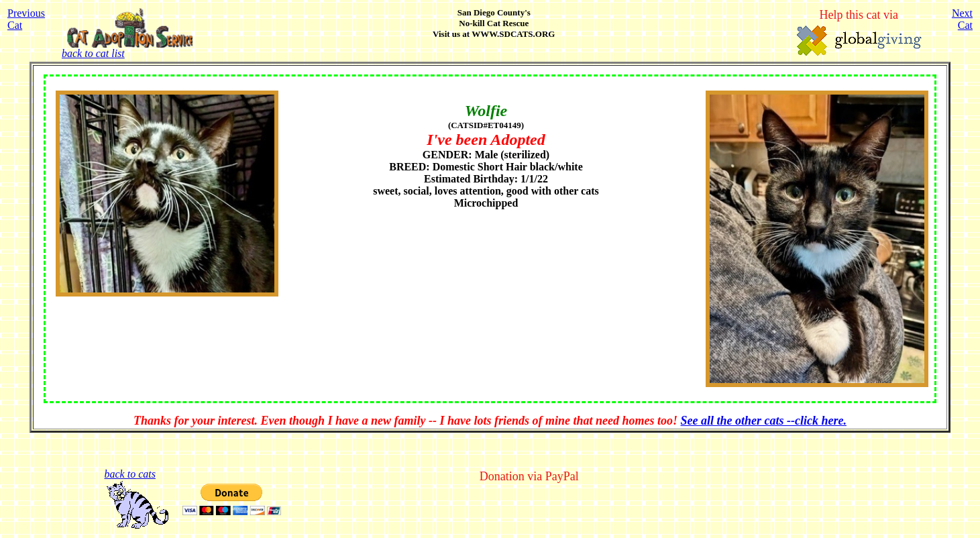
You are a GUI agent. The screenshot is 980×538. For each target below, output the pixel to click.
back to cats (130, 474)
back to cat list (127, 49)
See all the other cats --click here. (764, 421)
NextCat (962, 19)
